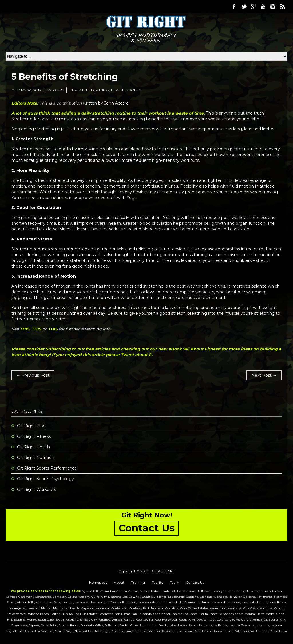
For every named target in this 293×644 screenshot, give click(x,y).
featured (84, 90)
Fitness (102, 90)
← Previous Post (33, 375)
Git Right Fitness (34, 436)
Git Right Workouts (36, 489)
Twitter (243, 6)
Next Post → (264, 375)
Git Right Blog (31, 426)
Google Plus (253, 6)
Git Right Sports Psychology (45, 479)
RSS (282, 6)
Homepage (98, 582)
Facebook (234, 6)
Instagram (273, 6)
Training (138, 582)
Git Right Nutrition (36, 458)
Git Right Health (33, 447)
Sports (134, 90)
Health (118, 90)
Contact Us (195, 582)
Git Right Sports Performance (47, 468)
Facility (158, 582)
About (119, 582)
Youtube (263, 6)
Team (175, 582)
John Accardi (117, 103)
